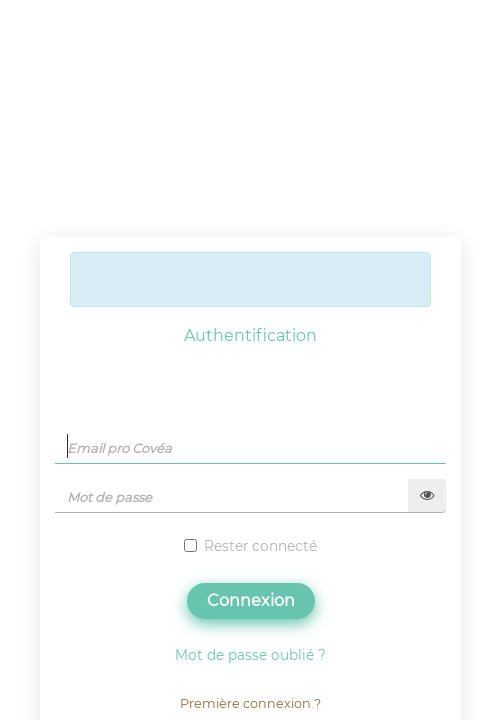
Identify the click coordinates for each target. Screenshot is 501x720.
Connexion (251, 600)
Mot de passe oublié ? (250, 655)
